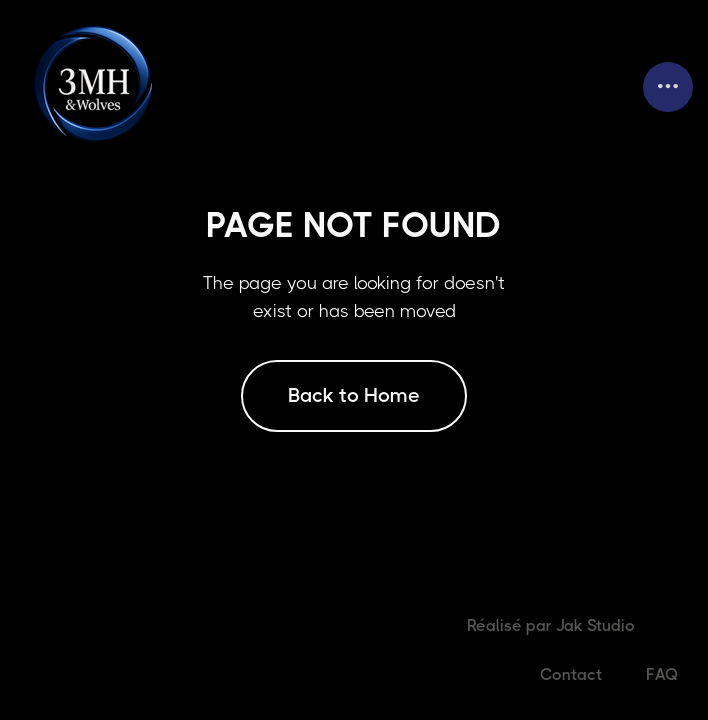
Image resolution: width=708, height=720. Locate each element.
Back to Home (354, 395)
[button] (668, 87)
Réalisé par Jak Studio (551, 625)
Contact (571, 674)
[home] (96, 86)
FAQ (662, 674)
